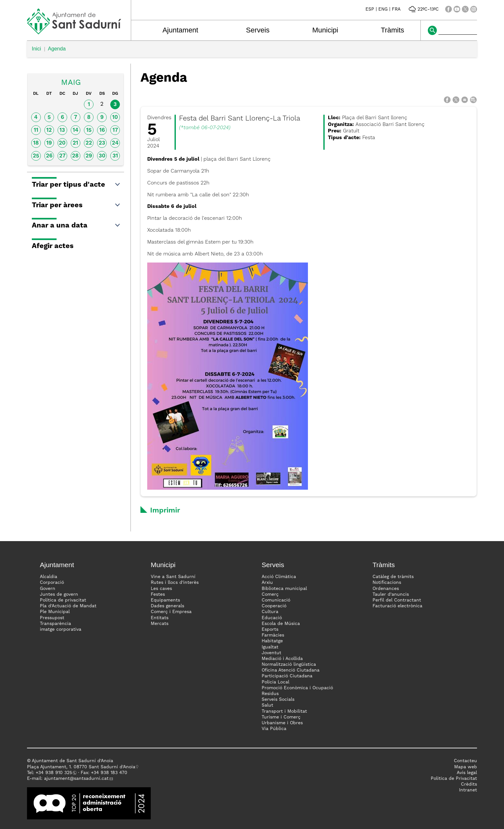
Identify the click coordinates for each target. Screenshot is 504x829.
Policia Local (275, 682)
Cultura (270, 612)
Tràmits (393, 30)
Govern (48, 589)
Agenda (57, 49)
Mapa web (466, 767)
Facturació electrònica (397, 606)
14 (76, 130)
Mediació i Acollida (282, 659)
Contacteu (465, 761)
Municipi (325, 30)
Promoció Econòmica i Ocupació (297, 688)
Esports (270, 629)
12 (49, 130)
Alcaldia (49, 577)
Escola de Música (281, 624)
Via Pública (274, 729)
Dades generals (167, 606)
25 (36, 156)
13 (62, 130)
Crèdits (469, 784)
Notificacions (387, 583)
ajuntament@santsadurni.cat (76, 779)
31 (115, 156)
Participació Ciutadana (287, 676)
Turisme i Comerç (281, 717)
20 (62, 143)
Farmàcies (273, 635)
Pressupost (52, 618)
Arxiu (267, 583)
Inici (36, 49)
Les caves (161, 589)
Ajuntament (180, 30)
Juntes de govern (59, 594)
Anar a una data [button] (76, 226)
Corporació (52, 583)
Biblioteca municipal (284, 589)
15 (89, 130)
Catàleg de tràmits (393, 577)
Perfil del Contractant (397, 600)
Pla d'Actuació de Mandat (68, 606)
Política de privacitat (63, 600)
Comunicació (276, 600)
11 (36, 130)
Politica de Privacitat (454, 779)
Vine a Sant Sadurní (173, 577)
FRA (396, 9)
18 (36, 143)
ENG (383, 9)
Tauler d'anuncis (391, 594)
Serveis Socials (278, 700)
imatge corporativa (61, 629)
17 (115, 130)
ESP (370, 9)
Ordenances (386, 589)
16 (102, 130)
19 (49, 143)
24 (115, 143)
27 (62, 156)
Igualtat (270, 647)
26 (49, 156)
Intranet (468, 790)
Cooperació (274, 606)
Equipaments (165, 600)
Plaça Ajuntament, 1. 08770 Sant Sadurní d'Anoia (81, 767)
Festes (158, 594)
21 (75, 143)
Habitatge (272, 641)
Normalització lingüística (289, 664)
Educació (272, 618)
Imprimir (165, 511)
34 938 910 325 (55, 773)
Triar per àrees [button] (76, 205)
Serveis (258, 30)
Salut (267, 705)
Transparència (55, 624)
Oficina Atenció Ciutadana (291, 670)
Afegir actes (53, 246)
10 (115, 117)
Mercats (160, 624)
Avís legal (467, 773)
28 (75, 156)
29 (89, 156)
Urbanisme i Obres (282, 723)
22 (89, 143)
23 (102, 143)
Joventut (271, 653)
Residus (270, 694)
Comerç (270, 594)
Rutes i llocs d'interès (175, 583)
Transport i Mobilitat (284, 711)
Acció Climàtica (279, 577)
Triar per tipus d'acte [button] (76, 185)
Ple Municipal (55, 612)
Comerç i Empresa (171, 612)
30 (102, 156)
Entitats (160, 618)
